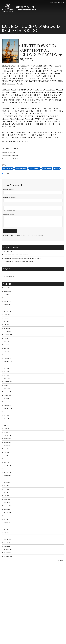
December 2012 (7, 469)
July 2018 (5, 318)
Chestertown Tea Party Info (43, 138)
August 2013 (6, 446)
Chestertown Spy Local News (10, 156)
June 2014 (6, 419)
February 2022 (7, 301)
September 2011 (7, 519)
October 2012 (7, 476)
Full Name (8, 190)
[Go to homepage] (21, 8)
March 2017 (6, 352)
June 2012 (5, 489)
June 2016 (5, 372)
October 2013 (7, 442)
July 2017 (5, 338)
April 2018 (6, 325)
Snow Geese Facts (8, 276)
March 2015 (6, 389)
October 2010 (7, 553)
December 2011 (7, 509)
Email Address (9, 197)
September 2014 (7, 409)
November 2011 (7, 513)
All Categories (7, 252)
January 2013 (6, 466)
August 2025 (6, 288)
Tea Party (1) (57, 168)
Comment (9, 215)
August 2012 (6, 482)
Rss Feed (61, 561)
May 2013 (5, 456)
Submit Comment (10, 231)
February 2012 (7, 503)
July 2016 (5, 368)
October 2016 (7, 358)
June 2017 (5, 342)
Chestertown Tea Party (8, 152)
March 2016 (6, 378)
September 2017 (7, 335)
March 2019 (6, 315)
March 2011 (6, 536)
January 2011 (6, 543)
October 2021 (7, 305)
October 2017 (7, 332)
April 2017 (6, 348)
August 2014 (6, 412)
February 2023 (7, 298)
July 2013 (5, 449)
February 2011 (6, 539)
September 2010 (7, 556)
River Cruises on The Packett (10, 159)
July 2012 (5, 486)
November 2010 (7, 550)
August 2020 (6, 308)
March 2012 (6, 499)
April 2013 (6, 459)
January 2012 (6, 506)
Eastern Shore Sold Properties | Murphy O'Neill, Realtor (18, 262)
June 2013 (5, 452)
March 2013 (6, 462)
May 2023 (6, 295)
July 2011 (5, 526)
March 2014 (6, 429)
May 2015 (5, 385)
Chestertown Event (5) (34, 168)
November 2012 (7, 472)
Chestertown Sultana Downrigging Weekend (15, 273)
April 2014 (6, 425)
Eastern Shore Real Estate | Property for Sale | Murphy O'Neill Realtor (22, 258)
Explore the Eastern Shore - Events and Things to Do (17, 255)
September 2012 (7, 479)
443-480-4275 (56, 2)
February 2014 (7, 432)
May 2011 (5, 529)
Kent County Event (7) (8, 168)
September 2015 (7, 382)
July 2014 (5, 415)
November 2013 (7, 439)
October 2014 (7, 405)
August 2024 (6, 291)
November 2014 (7, 402)
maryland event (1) (47, 168)
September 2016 (7, 362)
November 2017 (7, 328)
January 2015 (6, 395)
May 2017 (5, 345)
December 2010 (7, 546)
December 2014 (7, 399)
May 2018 (5, 321)
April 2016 (6, 375)
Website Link (6, 205)
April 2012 (6, 496)
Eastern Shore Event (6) (21, 168)
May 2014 (5, 422)
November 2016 (7, 355)
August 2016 (6, 365)
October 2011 (7, 516)
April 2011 (5, 533)
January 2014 (7, 435)
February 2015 (7, 392)
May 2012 (5, 493)
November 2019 (7, 311)
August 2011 (6, 523)
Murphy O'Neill (12, 142)
